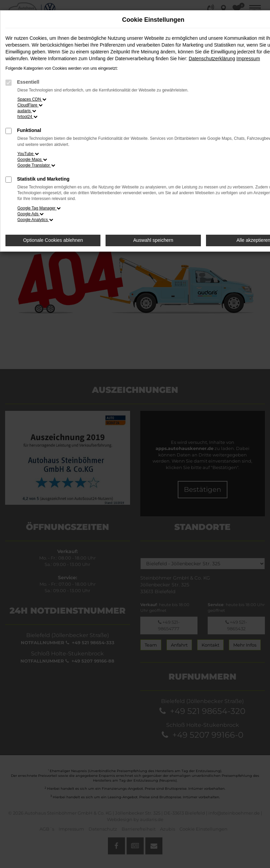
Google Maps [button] (32, 160)
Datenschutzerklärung (212, 59)
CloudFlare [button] (30, 105)
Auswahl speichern (153, 240)
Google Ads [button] (30, 214)
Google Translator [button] (36, 165)
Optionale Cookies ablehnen (53, 240)
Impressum (248, 59)
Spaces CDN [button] (32, 99)
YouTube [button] (28, 154)
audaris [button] (27, 111)
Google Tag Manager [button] (39, 208)
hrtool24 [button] (27, 117)
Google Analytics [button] (35, 220)
